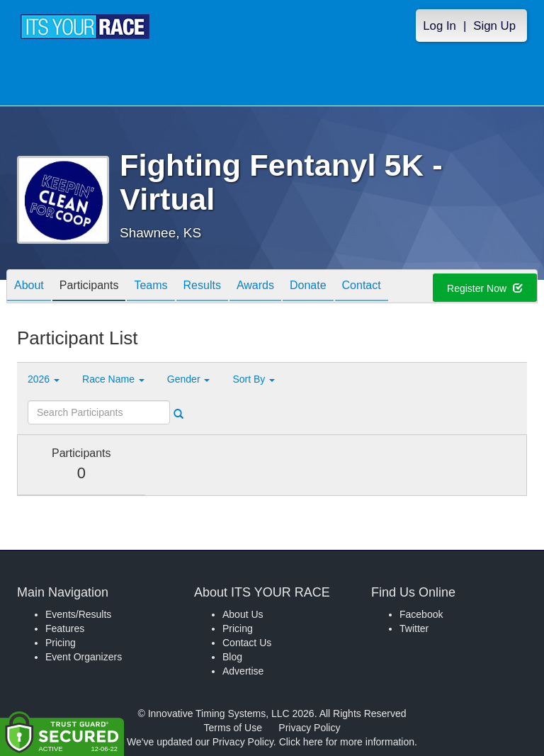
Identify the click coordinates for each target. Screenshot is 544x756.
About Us (243, 614)
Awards (255, 287)
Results (202, 287)
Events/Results (78, 614)
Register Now (485, 288)
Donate (308, 287)
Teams (151, 287)
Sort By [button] (254, 379)
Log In (440, 26)
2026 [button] (44, 379)
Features (65, 628)
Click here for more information (347, 742)
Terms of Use (233, 728)
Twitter (414, 628)
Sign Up (494, 26)
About (29, 287)
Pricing (61, 643)
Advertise (243, 671)
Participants (89, 287)
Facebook (421, 614)
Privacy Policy (309, 728)
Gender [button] (189, 379)
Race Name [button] (113, 379)
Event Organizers (84, 657)
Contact (362, 287)
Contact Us (247, 643)
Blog (232, 657)
